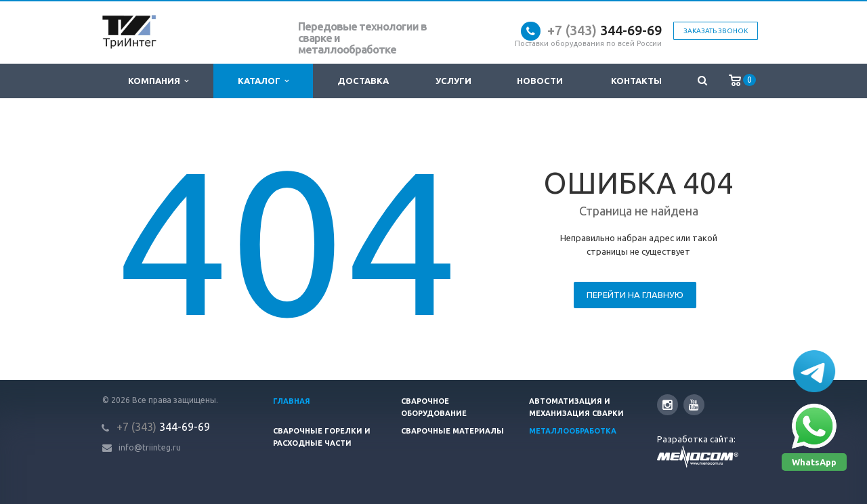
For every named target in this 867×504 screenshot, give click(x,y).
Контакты (636, 81)
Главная (292, 401)
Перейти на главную (635, 295)
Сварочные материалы (452, 431)
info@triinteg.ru (150, 447)
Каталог (263, 81)
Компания (158, 81)
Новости (540, 81)
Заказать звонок (716, 31)
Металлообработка (573, 431)
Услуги (453, 81)
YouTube (694, 405)
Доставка (363, 81)
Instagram (668, 405)
